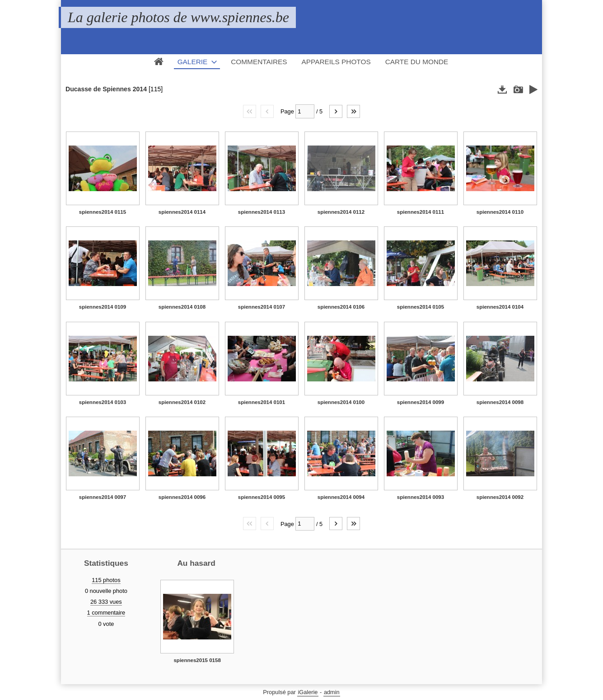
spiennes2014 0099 (421, 402)
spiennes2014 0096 (182, 497)
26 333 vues (106, 602)
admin (332, 692)
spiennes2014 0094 (341, 497)
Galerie (193, 62)
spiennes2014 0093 (421, 497)
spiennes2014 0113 (262, 212)
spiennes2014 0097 (103, 497)
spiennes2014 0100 (341, 402)
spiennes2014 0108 (182, 307)
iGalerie (308, 692)
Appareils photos (336, 62)
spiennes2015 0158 (197, 660)
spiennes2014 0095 (262, 497)
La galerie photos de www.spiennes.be (178, 17)
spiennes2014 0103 (103, 402)
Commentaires (259, 62)
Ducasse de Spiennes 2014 (106, 89)
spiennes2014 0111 (421, 212)
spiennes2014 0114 (182, 212)
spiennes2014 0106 (341, 307)
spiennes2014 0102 (182, 402)
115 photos (106, 580)
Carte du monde (417, 62)
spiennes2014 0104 (500, 307)
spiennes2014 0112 (341, 212)
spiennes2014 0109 (103, 307)
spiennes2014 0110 (500, 212)
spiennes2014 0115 (103, 212)
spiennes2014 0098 (500, 402)
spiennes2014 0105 (421, 307)
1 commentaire (106, 613)
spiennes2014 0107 (262, 307)
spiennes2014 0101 (262, 402)
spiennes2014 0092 (500, 497)
